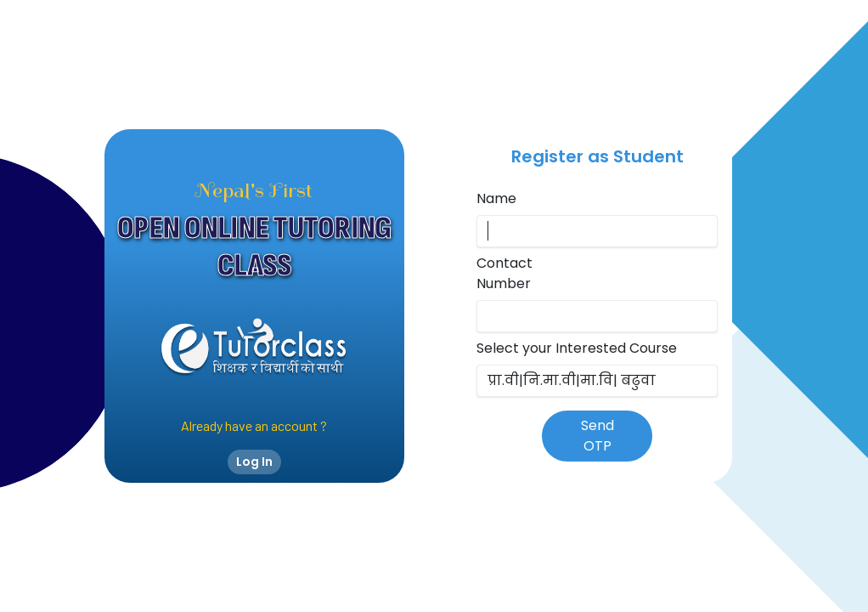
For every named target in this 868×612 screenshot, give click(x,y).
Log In (254, 462)
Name (496, 198)
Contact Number (504, 273)
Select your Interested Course (577, 348)
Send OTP (597, 436)
